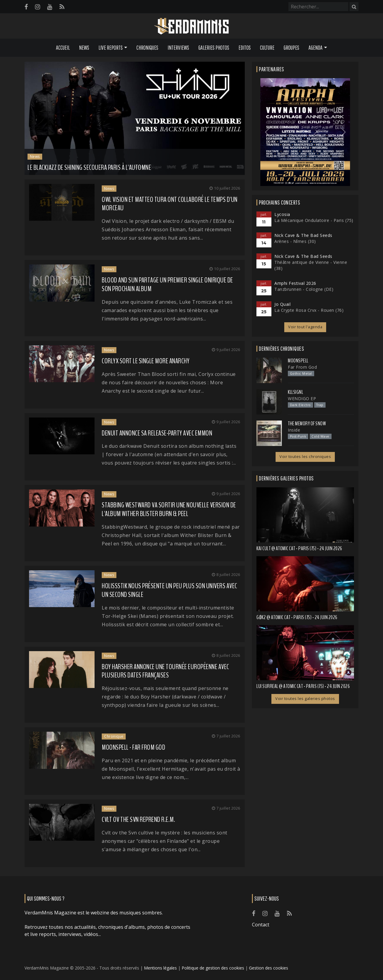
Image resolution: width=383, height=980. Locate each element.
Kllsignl (295, 392)
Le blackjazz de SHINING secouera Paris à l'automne (89, 167)
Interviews (178, 48)
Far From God (302, 367)
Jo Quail (282, 304)
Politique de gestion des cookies (213, 968)
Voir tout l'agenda (305, 327)
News (84, 48)
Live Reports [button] (111, 48)
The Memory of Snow (307, 424)
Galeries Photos (214, 48)
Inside (294, 430)
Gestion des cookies (269, 968)
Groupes (291, 48)
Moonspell (298, 361)
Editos (245, 48)
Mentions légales (160, 968)
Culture (267, 48)
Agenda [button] (316, 48)
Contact (261, 925)
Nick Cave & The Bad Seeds (303, 235)
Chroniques (147, 48)
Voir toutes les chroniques (305, 457)
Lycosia (282, 214)
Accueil (63, 48)
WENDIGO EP (302, 398)
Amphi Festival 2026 (295, 283)
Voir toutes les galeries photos (305, 699)
